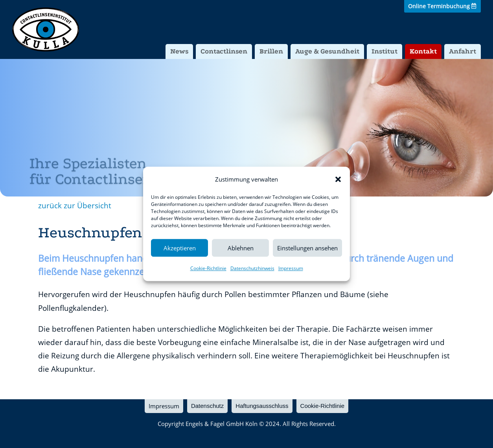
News (179, 51)
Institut (384, 51)
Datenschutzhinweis (252, 269)
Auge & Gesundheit (327, 51)
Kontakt (423, 51)
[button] (338, 179)
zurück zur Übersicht (75, 206)
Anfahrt (463, 51)
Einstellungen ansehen (307, 248)
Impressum (291, 269)
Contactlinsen (224, 51)
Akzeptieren (180, 248)
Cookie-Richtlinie (208, 269)
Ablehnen (241, 248)
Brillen (271, 51)
